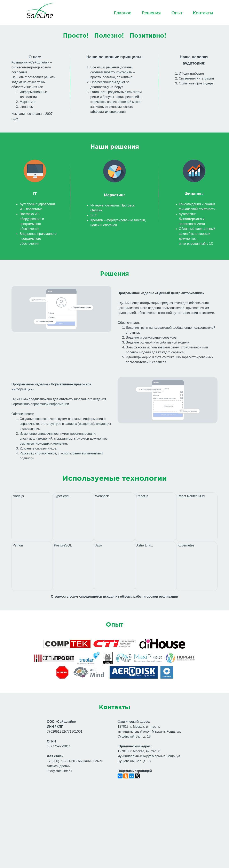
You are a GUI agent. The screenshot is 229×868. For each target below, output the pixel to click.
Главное (123, 13)
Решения (151, 13)
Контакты (203, 13)
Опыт (177, 13)
